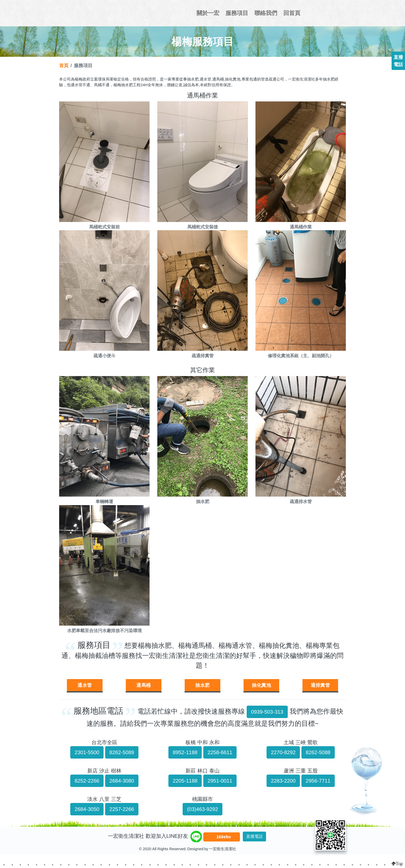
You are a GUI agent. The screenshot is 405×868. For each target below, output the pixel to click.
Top (399, 863)
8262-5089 (122, 752)
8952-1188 (185, 752)
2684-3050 (87, 809)
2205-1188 (185, 781)
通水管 (85, 685)
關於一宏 (208, 13)
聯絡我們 (266, 13)
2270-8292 (283, 752)
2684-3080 (122, 781)
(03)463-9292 (202, 809)
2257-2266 (122, 809)
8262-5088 (318, 752)
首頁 (64, 65)
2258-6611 (220, 752)
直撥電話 (254, 836)
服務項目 (237, 13)
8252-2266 (87, 781)
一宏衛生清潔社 (103, 13)
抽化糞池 (261, 685)
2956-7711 (318, 781)
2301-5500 (87, 752)
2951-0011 (220, 781)
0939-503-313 (267, 712)
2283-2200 (283, 781)
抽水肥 (202, 685)
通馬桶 (144, 685)
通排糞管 (320, 685)
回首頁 (292, 13)
